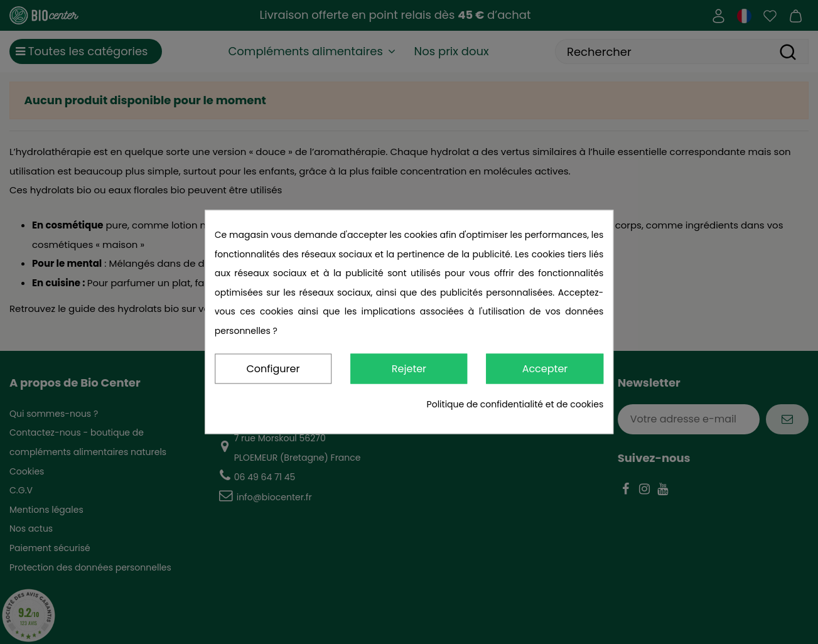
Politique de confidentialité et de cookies (515, 405)
